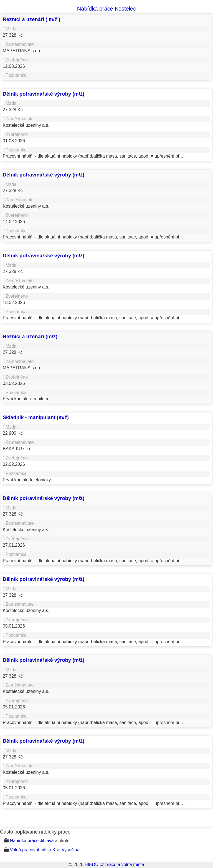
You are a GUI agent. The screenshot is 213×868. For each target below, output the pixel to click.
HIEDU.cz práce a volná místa (114, 865)
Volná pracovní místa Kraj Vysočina (45, 850)
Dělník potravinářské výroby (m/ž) (44, 94)
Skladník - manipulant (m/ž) (36, 417)
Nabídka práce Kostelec (106, 9)
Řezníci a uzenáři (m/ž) (30, 336)
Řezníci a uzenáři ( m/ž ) (31, 19)
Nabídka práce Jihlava (32, 841)
